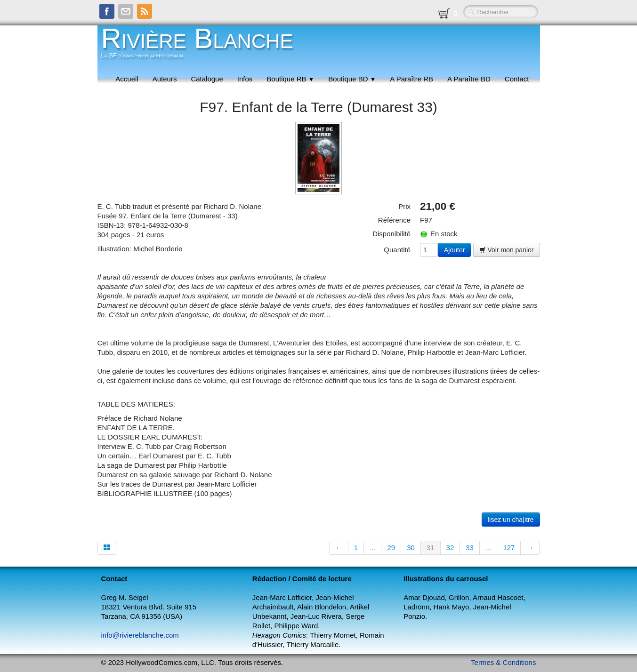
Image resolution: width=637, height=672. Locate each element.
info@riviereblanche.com (140, 635)
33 (470, 548)
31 (431, 548)
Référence (394, 220)
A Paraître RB (411, 79)
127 (509, 548)
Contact (517, 79)
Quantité (397, 250)
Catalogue (207, 79)
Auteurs (165, 79)
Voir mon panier (507, 250)
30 (411, 548)
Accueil (127, 79)
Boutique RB (290, 79)
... (373, 548)
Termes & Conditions (503, 662)
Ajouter (454, 250)
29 (391, 548)
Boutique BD (352, 79)
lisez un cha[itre (511, 520)
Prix (404, 206)
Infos (245, 79)
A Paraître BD (469, 79)
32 (450, 548)
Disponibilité (391, 234)
